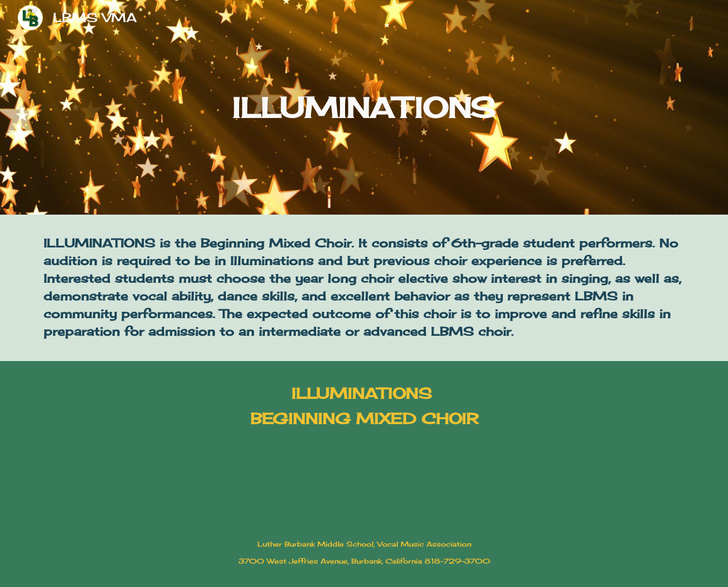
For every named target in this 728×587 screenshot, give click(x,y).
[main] (364, 108)
